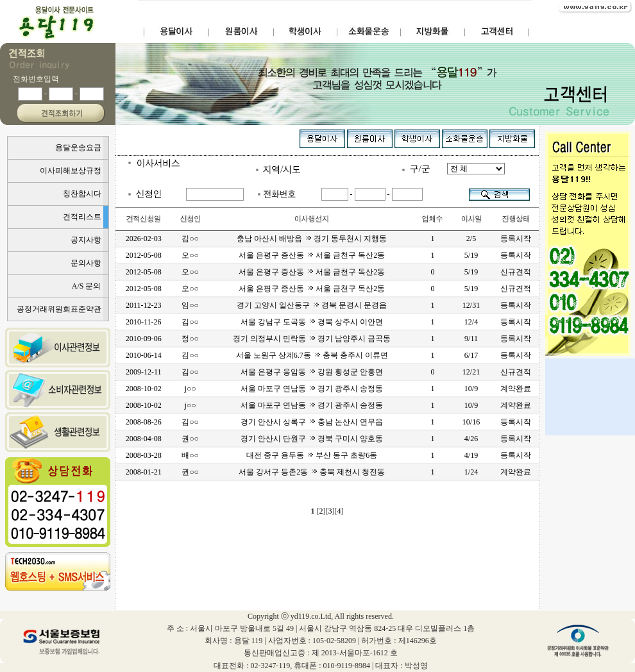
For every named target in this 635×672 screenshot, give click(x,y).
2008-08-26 (144, 422)
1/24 (471, 472)
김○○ (190, 239)
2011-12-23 (144, 305)
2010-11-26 (144, 322)
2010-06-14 (144, 355)
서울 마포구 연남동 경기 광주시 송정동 (312, 389)
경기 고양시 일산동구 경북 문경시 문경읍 (312, 305)
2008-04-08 (144, 439)
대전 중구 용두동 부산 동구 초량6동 (312, 455)
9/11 (471, 339)
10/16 (471, 422)
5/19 (471, 255)
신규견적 (516, 272)
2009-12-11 (144, 372)
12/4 (471, 322)
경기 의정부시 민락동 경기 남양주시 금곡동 (312, 339)
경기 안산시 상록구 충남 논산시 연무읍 (312, 422)
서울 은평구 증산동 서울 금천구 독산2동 (312, 255)
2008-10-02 (144, 389)
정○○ (190, 339)
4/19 (471, 455)
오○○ (190, 255)
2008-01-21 (144, 472)
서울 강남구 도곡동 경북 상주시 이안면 (312, 322)
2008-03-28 (144, 455)
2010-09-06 (144, 339)
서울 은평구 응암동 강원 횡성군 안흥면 (312, 372)
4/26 (471, 439)
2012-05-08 (144, 255)
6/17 (471, 355)
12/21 (471, 372)
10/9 (471, 389)
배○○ (190, 455)
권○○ (190, 439)
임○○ (190, 305)
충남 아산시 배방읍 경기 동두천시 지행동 (312, 239)
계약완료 (516, 389)
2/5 (471, 239)
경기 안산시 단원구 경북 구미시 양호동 (312, 439)
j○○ (190, 389)
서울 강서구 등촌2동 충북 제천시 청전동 (312, 472)
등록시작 (516, 239)
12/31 (471, 305)
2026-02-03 (144, 239)
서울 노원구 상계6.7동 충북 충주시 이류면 (312, 355)
